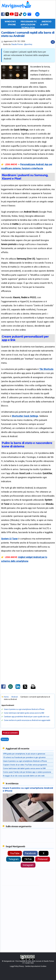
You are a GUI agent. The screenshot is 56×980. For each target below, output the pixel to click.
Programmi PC (29, 22)
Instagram (28, 865)
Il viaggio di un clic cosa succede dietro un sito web (24, 776)
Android (47, 22)
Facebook (30, 853)
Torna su (5, 739)
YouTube (15, 853)
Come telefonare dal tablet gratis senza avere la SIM (24, 713)
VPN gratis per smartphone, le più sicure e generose (24, 754)
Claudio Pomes (17, 44)
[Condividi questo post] (53, 42)
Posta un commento (10, 733)
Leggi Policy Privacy (17, 966)
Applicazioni (28, 25)
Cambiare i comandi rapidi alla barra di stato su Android (28, 34)
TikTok (28, 859)
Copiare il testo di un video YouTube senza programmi (25, 765)
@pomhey (28, 44)
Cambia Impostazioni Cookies (36, 966)
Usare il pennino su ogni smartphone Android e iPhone (24, 709)
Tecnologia (28, 28)
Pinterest (43, 859)
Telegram (14, 859)
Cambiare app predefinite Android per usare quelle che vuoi (27, 717)
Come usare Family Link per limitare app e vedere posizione (27, 772)
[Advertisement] (28, 605)
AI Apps (44, 25)
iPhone (12, 25)
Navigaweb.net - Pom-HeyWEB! (15, 961)
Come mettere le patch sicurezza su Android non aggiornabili (27, 720)
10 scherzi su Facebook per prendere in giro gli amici (24, 757)
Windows (10, 22)
